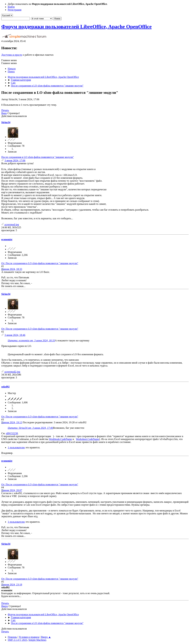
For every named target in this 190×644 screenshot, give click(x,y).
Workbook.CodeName (60, 439)
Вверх (5, 606)
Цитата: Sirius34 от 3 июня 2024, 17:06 (30, 428)
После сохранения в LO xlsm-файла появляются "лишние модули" (38, 157)
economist (7, 239)
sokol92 (5, 387)
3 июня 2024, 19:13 (12, 422)
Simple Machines (37, 640)
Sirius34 (6, 122)
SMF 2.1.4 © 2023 (17, 640)
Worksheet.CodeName (88, 439)
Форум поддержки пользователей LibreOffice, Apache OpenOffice (76, 27)
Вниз (4, 113)
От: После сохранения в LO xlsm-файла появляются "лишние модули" (40, 263)
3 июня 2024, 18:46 (15, 335)
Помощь (12, 637)
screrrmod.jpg (10, 225)
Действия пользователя (14, 116)
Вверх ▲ (46, 637)
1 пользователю (16, 447)
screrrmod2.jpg (11, 372)
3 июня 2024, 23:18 (12, 585)
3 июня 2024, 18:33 (12, 269)
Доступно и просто (12, 55)
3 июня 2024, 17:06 (15, 160)
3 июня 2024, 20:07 (12, 490)
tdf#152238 (12, 433)
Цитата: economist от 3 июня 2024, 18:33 (31, 341)
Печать (5, 110)
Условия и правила (29, 637)
